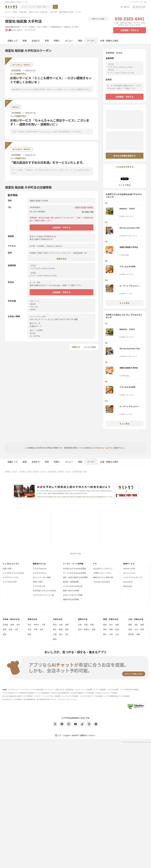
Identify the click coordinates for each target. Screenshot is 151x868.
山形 (16, 629)
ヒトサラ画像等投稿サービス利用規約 (117, 696)
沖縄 (138, 634)
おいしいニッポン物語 (42, 578)
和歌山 (87, 629)
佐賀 (136, 625)
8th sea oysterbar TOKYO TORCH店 (131, 228)
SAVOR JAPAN (129, 569)
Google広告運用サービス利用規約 (82, 693)
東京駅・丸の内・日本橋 (15, 472)
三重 (55, 634)
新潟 (55, 625)
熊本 (130, 629)
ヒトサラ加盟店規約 (43, 693)
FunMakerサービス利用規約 (12, 699)
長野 (67, 625)
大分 (136, 629)
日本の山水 (128, 586)
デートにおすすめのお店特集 (74, 573)
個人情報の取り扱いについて (47, 699)
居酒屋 (11, 27)
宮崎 (142, 629)
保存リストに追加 (98, 19)
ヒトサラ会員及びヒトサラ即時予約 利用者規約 (19, 693)
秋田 (10, 629)
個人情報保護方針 (29, 699)
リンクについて (80, 689)
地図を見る (62, 259)
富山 (61, 634)
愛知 (67, 629)
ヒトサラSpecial (40, 569)
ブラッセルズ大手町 (127, 266)
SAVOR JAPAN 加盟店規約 (60, 693)
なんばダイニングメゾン (103, 569)
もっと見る (125, 303)
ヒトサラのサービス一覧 (138, 2)
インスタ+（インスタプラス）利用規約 (47, 696)
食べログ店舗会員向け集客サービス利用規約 (18, 696)
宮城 (4, 629)
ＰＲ (95, 564)
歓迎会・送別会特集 (71, 582)
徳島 (105, 625)
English (67, 735)
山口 (117, 634)
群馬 (30, 634)
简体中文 (75, 735)
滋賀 (94, 629)
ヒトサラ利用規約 (113, 689)
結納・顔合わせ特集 (71, 591)
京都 (92, 625)
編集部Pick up (39, 564)
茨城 (36, 629)
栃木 (42, 629)
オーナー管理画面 (100, 689)
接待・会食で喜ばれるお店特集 (75, 578)
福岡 (130, 625)
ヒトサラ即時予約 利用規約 (129, 689)
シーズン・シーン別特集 (73, 564)
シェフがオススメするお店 (13, 573)
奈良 (80, 629)
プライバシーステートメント (67, 699)
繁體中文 (84, 735)
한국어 (92, 735)
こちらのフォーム (100, 448)
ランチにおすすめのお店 (73, 586)
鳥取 (111, 629)
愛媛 (117, 625)
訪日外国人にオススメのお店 (44, 591)
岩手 (18, 625)
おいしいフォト (129, 573)
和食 (7, 27)
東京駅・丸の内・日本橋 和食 (38, 12)
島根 (117, 629)
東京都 (15, 12)
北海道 (5, 625)
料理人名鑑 (7, 569)
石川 (67, 634)
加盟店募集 (69, 689)
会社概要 (89, 689)
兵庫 (86, 625)
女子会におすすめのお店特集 (74, 569)
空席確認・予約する (130, 30)
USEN (5, 689)
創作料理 (16, 27)
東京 (30, 625)
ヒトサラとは (24, 689)
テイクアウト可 (30, 30)
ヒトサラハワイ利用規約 (70, 696)
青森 (12, 625)
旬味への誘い (38, 582)
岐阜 (55, 629)
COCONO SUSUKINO (102, 582)
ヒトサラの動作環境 (37, 689)
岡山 (105, 634)
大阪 (80, 625)
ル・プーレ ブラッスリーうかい (130, 286)
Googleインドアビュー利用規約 (106, 693)
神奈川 (36, 625)
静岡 (61, 629)
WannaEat (128, 582)
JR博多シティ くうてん (102, 573)
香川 (111, 625)
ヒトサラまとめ (39, 586)
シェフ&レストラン (11, 564)
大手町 (29, 472)
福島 (4, 634)
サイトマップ (49, 689)
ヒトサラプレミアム (11, 578)
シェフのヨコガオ (10, 582)
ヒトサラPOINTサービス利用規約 (91, 696)
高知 (105, 629)
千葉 (43, 625)
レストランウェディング (133, 578)
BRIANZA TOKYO (127, 209)
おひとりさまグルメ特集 (73, 595)
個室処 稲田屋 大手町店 (66, 12)
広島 (111, 634)
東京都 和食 (23, 12)
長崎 (142, 625)
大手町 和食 (53, 12)
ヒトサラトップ (13, 689)
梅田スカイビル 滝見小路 (103, 578)
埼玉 (30, 629)
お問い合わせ (60, 689)
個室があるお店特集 (71, 600)
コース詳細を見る (18, 74)
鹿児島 (131, 634)
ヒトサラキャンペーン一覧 (43, 595)
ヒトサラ (8, 12)
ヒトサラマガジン (40, 573)
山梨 (61, 625)
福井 (55, 639)
